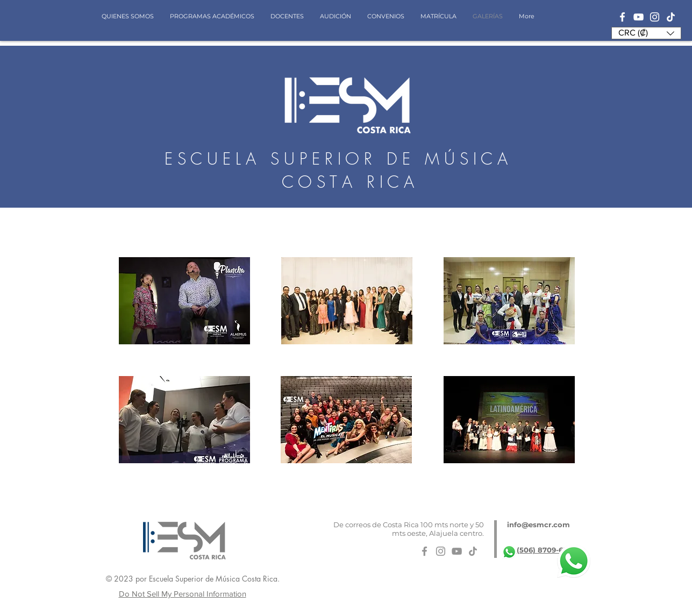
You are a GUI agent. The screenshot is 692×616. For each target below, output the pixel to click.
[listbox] (646, 33)
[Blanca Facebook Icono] (622, 17)
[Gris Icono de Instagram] (441, 551)
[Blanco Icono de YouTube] (639, 17)
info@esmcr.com (538, 525)
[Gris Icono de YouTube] (457, 551)
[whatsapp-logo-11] (509, 552)
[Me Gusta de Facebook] (495, 582)
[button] (646, 33)
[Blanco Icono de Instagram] (655, 17)
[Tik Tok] (671, 17)
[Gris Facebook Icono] (425, 551)
